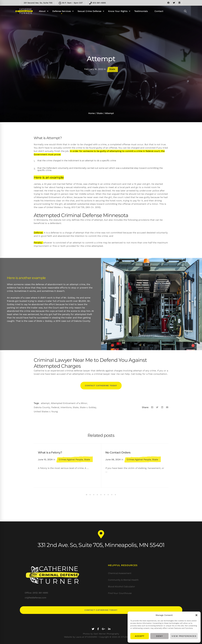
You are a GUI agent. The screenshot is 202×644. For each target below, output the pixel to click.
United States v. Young (46, 412)
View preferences (184, 636)
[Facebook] (152, 407)
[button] (196, 615)
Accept (140, 636)
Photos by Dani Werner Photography (101, 634)
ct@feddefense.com (35, 598)
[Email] (167, 407)
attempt (45, 403)
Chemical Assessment (120, 573)
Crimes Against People (71, 459)
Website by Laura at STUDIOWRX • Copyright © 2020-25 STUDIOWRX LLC (101, 637)
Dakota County (42, 407)
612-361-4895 (97, 3)
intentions (66, 407)
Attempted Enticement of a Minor (69, 403)
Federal (55, 407)
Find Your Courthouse (120, 593)
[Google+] (103, 629)
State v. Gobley (88, 407)
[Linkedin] (162, 407)
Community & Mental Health (123, 580)
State (112, 69)
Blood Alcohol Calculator (122, 587)
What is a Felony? (50, 452)
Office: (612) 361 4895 (36, 593)
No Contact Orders (118, 452)
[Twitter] (157, 407)
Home (91, 113)
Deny (159, 636)
